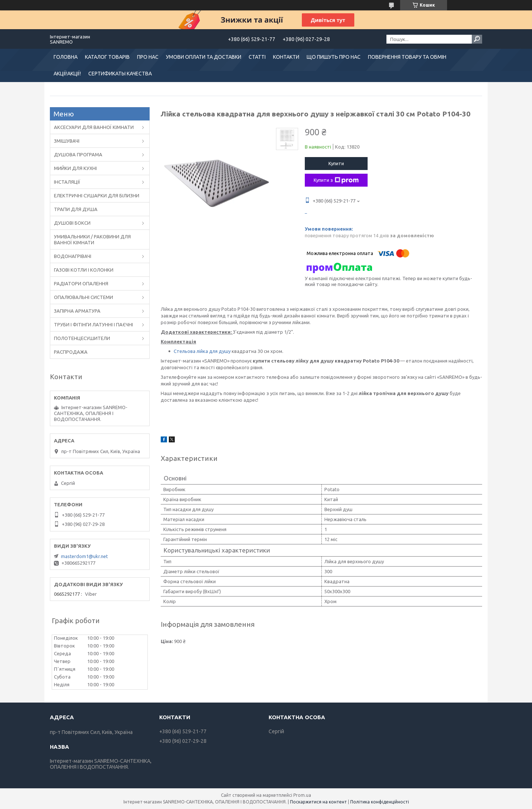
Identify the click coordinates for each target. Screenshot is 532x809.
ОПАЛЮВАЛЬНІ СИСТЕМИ (83, 297)
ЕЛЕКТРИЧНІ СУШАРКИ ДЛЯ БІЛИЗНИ (97, 196)
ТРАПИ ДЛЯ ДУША (76, 209)
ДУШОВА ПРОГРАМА (78, 154)
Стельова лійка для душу (202, 351)
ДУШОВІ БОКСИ (72, 223)
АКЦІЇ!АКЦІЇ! (67, 74)
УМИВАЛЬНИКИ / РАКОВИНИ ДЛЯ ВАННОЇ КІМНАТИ (92, 239)
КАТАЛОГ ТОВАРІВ (107, 57)
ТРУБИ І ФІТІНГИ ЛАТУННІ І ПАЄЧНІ (93, 324)
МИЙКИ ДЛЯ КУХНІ (75, 168)
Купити (336, 163)
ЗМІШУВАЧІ (67, 141)
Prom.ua (302, 795)
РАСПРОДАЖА (71, 352)
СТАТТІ (257, 57)
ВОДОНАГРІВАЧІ (73, 256)
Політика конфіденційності (380, 802)
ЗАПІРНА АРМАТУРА (77, 311)
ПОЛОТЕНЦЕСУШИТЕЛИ (82, 338)
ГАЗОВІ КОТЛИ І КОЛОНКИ (84, 270)
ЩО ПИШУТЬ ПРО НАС (334, 57)
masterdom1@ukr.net (84, 556)
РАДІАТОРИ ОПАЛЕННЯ (81, 283)
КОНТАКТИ (286, 57)
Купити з (336, 180)
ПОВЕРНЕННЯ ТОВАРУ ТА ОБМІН (407, 57)
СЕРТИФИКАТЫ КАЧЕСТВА (120, 74)
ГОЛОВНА (66, 57)
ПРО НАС (148, 57)
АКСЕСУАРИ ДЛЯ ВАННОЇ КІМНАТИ (94, 127)
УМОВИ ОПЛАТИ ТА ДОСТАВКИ (204, 57)
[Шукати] (477, 39)
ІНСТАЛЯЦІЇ (67, 182)
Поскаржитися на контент (318, 802)
